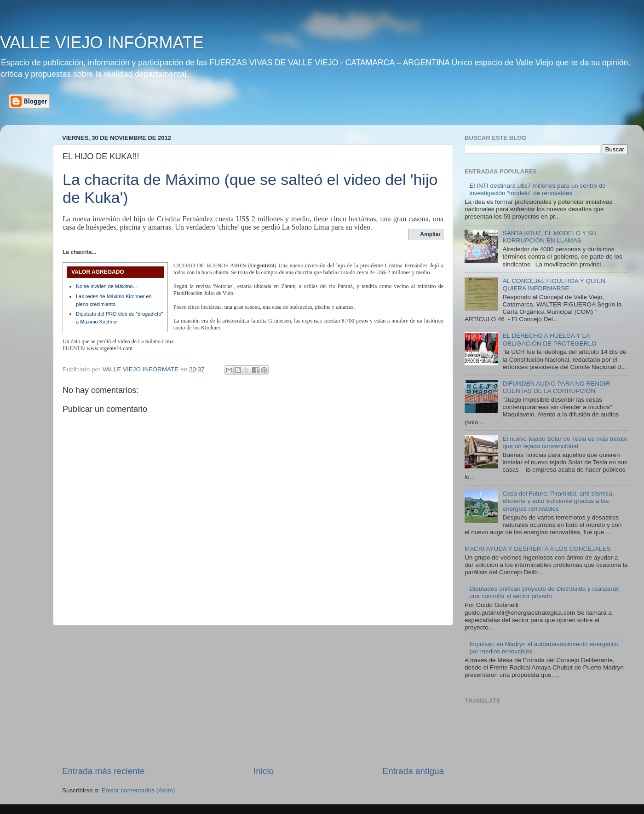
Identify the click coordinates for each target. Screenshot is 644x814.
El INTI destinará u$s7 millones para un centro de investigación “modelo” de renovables (537, 189)
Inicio (264, 771)
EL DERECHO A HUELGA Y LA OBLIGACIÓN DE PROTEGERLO (549, 339)
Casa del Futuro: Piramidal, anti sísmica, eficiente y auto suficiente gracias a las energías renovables (558, 501)
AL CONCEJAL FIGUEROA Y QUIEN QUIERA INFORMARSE (554, 285)
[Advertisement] (253, 695)
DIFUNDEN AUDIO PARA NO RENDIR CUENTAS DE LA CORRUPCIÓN (556, 387)
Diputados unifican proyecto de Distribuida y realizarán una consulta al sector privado (544, 592)
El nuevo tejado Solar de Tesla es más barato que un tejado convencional (565, 442)
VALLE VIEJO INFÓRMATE (102, 43)
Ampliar (430, 234)
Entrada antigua (413, 771)
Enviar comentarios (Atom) (138, 790)
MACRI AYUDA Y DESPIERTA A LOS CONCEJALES (538, 549)
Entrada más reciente (103, 771)
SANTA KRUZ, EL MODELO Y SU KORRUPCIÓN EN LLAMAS (549, 237)
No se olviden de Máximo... (106, 286)
